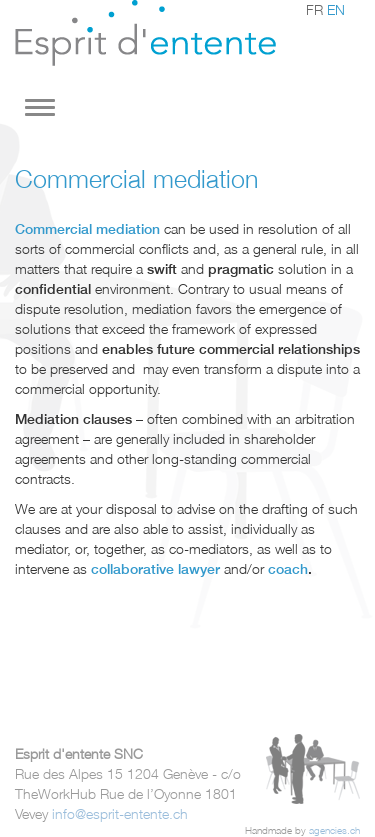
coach (288, 569)
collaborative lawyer (153, 569)
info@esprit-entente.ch (120, 813)
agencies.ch (334, 830)
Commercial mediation (87, 229)
